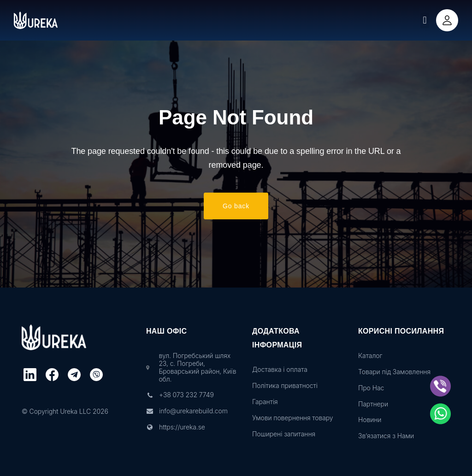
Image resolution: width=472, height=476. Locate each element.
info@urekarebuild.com (193, 411)
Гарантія (265, 402)
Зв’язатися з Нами (386, 436)
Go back (236, 206)
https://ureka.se (182, 427)
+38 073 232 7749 (186, 395)
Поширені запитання (284, 434)
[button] (425, 21)
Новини (370, 420)
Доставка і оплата (280, 370)
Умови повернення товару (292, 418)
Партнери (373, 404)
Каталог (370, 356)
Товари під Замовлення (394, 372)
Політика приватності (285, 386)
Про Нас (371, 388)
